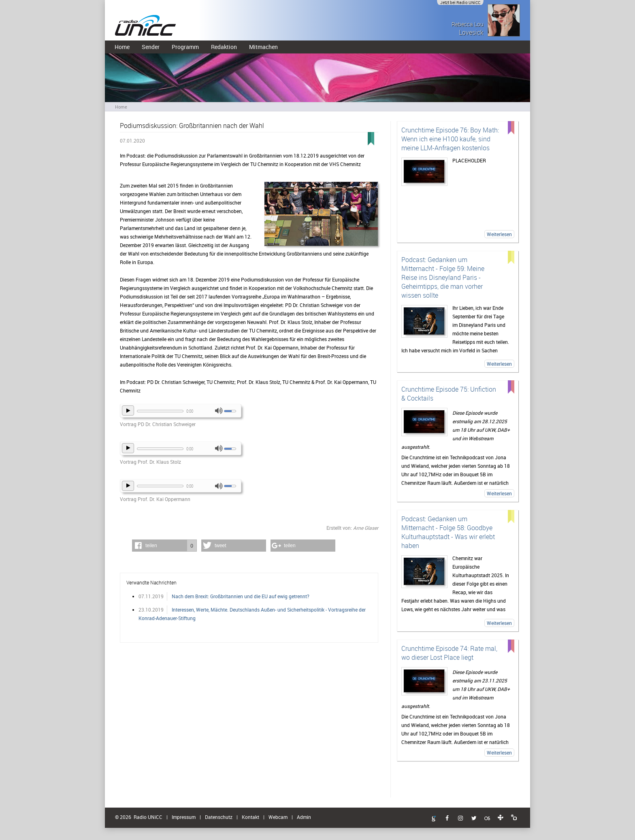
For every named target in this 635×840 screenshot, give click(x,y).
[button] (164, 546)
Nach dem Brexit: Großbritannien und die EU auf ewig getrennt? (241, 596)
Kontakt (250, 817)
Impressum (184, 817)
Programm (185, 47)
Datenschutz (219, 817)
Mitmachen (263, 47)
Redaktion (224, 47)
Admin (304, 817)
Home (122, 47)
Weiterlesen (499, 234)
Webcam (278, 817)
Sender (151, 47)
